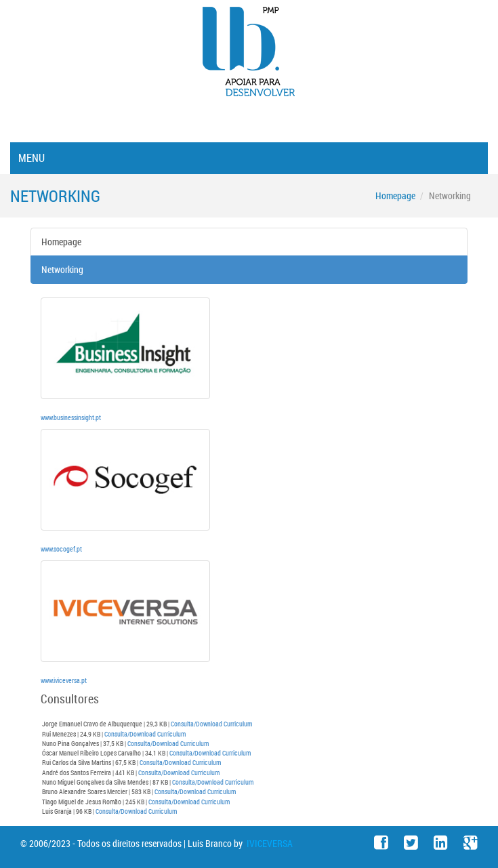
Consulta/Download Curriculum (211, 724)
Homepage (395, 195)
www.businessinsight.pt (71, 417)
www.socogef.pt (61, 549)
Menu (32, 158)
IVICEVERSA (269, 843)
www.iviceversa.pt (64, 680)
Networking (62, 269)
